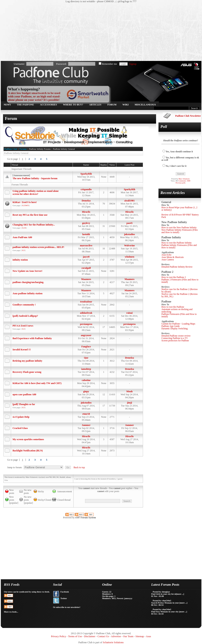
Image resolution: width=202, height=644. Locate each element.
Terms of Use (75, 636)
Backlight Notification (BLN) (28, 451)
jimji (129, 403)
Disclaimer (90, 636)
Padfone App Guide (171, 326)
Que (86, 358)
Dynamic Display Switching (175, 329)
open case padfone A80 (24, 394)
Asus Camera (168, 260)
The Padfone (25, 105)
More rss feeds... (11, 612)
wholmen (129, 257)
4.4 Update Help (21, 417)
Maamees (86, 279)
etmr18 (86, 414)
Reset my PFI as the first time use (30, 215)
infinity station (20, 260)
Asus (148, 636)
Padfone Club (11, 149)
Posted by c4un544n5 (162, 601)
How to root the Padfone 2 (174, 277)
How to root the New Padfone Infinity (179, 227)
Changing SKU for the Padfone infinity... (34, 225)
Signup (133, 64)
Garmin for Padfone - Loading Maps (178, 324)
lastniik (86, 234)
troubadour (86, 302)
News (7, 105)
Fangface (86, 347)
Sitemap (140, 636)
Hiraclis (86, 212)
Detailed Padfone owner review (176, 336)
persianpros (86, 324)
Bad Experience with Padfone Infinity (32, 338)
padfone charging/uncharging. (28, 282)
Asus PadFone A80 (22, 237)
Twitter (64, 598)
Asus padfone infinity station (28, 293)
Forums (23, 149)
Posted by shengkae (161, 592)
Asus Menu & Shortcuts (173, 257)
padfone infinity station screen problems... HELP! (39, 247)
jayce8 (86, 257)
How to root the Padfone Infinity (177, 243)
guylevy (86, 223)
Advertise (116, 636)
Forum (112, 105)
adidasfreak (86, 313)
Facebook (65, 592)
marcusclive (86, 246)
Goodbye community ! (24, 305)
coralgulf (86, 268)
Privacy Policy (58, 636)
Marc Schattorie (184, 179)
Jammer (86, 425)
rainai (129, 313)
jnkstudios (130, 234)
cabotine (86, 380)
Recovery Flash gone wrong (27, 372)
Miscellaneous (145, 105)
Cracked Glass (20, 428)
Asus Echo (166, 255)
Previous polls (180, 183)
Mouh (129, 391)
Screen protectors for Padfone (175, 341)
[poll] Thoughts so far (24, 404)
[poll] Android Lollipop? (25, 316)
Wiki (126, 105)
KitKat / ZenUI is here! (25, 202)
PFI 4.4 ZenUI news (23, 326)
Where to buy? (73, 105)
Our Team (128, 636)
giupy (86, 391)
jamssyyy (128, 598)
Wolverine (129, 246)
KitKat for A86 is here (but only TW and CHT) (37, 383)
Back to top (79, 467)
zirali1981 (129, 201)
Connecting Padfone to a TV (175, 338)
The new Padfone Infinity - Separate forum (35, 178)
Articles (95, 105)
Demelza (86, 201)
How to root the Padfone (173, 307)
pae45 (129, 223)
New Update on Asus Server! (28, 271)
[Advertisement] (63, 32)
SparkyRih (86, 174)
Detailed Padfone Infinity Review (177, 267)
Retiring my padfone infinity (27, 361)
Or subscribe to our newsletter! (67, 607)
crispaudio (86, 189)
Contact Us (103, 636)
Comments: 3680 (184, 181)
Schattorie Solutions (113, 642)
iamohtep (86, 369)
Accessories (48, 105)
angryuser (86, 335)
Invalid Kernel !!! (22, 350)
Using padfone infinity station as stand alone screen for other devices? (36, 193)
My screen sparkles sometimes (28, 439)
